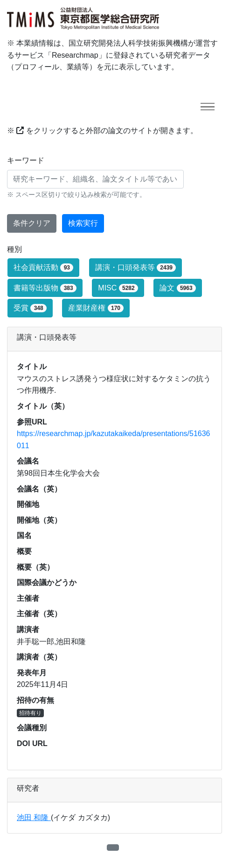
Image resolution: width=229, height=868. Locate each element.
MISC (118, 288)
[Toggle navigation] (208, 107)
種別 (14, 249)
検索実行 (83, 223)
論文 (178, 288)
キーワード (26, 160)
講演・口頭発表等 (136, 268)
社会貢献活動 (43, 268)
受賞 (30, 308)
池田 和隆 (34, 818)
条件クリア (32, 223)
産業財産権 (96, 308)
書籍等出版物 (45, 288)
